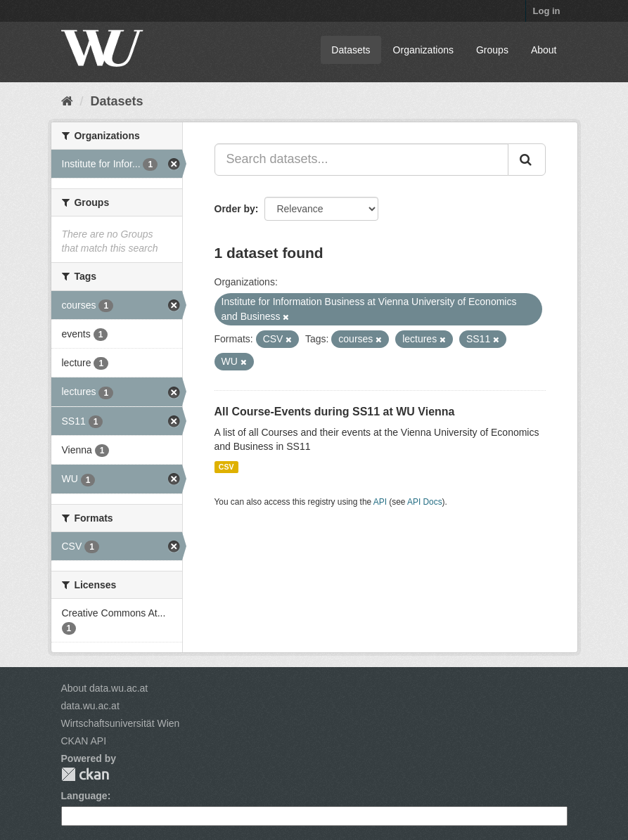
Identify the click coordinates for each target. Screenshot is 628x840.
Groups (492, 50)
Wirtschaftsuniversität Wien (121, 723)
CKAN (85, 774)
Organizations (423, 50)
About (544, 50)
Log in (547, 11)
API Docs (425, 502)
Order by (235, 209)
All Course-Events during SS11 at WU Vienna (335, 412)
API (380, 502)
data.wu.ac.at (90, 706)
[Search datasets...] (361, 160)
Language (84, 796)
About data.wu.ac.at (105, 688)
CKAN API (84, 741)
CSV (226, 467)
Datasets (351, 50)
